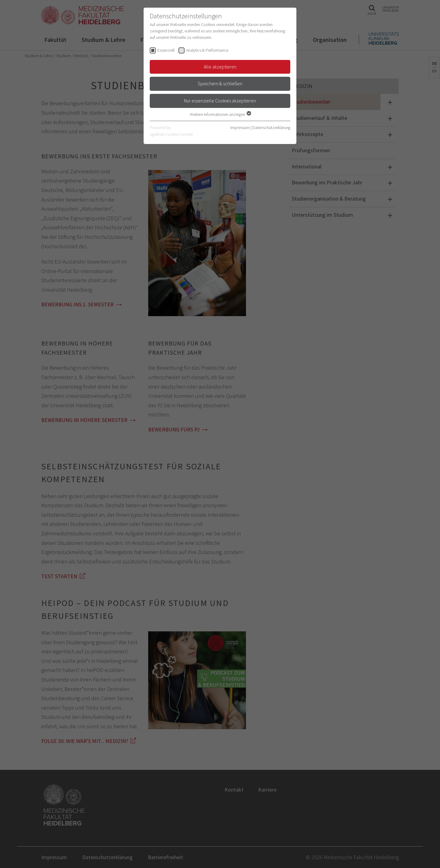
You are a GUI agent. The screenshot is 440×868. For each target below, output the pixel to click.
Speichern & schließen (220, 83)
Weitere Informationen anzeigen (220, 114)
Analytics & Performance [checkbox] (207, 50)
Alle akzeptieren (220, 67)
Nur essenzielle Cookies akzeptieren (220, 101)
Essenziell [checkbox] (166, 50)
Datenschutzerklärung (271, 127)
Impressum (240, 127)
